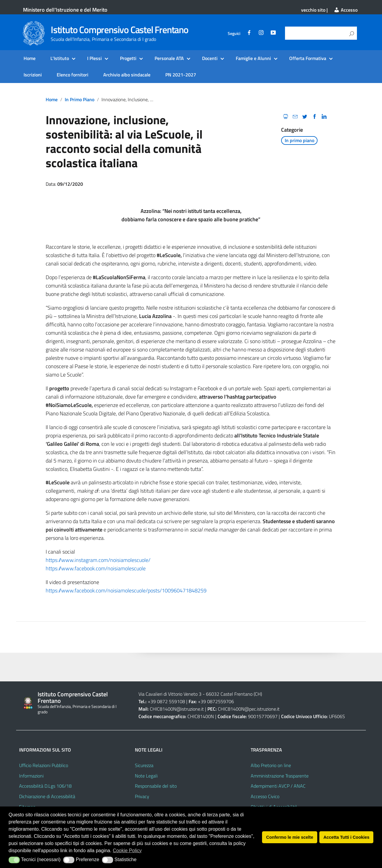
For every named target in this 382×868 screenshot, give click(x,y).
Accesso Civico (265, 796)
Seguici (234, 33)
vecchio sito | (314, 10)
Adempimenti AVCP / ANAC (278, 786)
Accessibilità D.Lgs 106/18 (45, 786)
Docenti (210, 58)
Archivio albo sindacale (127, 75)
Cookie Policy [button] (127, 851)
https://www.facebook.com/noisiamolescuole (96, 568)
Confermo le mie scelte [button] (290, 837)
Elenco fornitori (73, 75)
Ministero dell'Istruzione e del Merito (65, 10)
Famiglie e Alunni (253, 58)
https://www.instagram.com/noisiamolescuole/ (98, 560)
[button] (14, 860)
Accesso (346, 10)
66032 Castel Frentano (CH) (234, 694)
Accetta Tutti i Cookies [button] (346, 837)
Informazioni (31, 776)
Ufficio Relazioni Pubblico (44, 765)
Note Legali (146, 776)
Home (30, 58)
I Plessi (94, 58)
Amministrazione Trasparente (280, 776)
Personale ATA (169, 58)
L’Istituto (60, 58)
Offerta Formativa (308, 58)
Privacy (142, 796)
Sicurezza (144, 765)
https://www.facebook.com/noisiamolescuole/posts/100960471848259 (126, 590)
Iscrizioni (33, 75)
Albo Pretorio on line (271, 765)
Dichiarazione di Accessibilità (47, 796)
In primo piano (80, 99)
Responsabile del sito (156, 786)
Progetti (128, 58)
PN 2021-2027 (181, 75)
